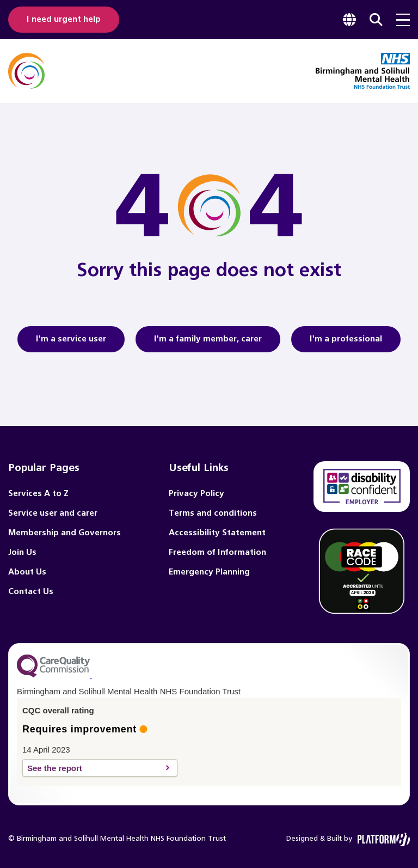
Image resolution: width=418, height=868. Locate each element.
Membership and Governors (64, 533)
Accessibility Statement (217, 533)
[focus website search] (376, 20)
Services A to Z (38, 494)
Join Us (22, 552)
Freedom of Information (217, 552)
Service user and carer (53, 513)
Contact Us (31, 592)
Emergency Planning (209, 572)
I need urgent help (64, 19)
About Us (27, 572)
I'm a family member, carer (208, 344)
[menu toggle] (403, 20)
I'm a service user (77, 344)
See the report (94, 768)
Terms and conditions (213, 513)
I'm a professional (353, 344)
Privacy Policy (196, 494)
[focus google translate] (349, 20)
